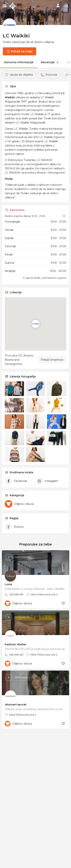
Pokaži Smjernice (52, 360)
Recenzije (50, 62)
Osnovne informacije (19, 62)
